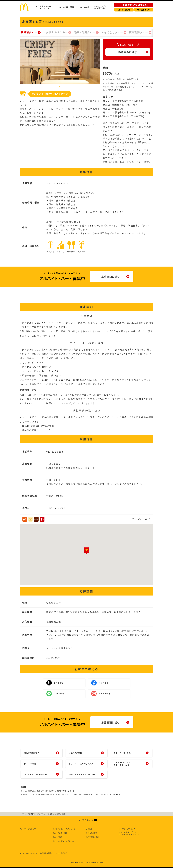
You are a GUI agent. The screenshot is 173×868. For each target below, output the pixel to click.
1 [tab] (60, 87)
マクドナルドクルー (55, 32)
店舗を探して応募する (134, 5)
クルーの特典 (84, 7)
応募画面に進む (128, 52)
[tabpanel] (60, 62)
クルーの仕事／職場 (65, 7)
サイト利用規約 (61, 853)
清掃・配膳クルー (84, 32)
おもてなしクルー (112, 32)
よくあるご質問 (124, 10)
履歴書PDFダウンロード (66, 791)
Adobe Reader (115, 794)
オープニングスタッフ (127, 829)
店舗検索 (89, 829)
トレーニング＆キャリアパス (100, 7)
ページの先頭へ (85, 820)
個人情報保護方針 (47, 853)
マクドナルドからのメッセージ (44, 7)
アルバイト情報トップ (28, 829)
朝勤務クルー (29, 32)
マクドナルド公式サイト (29, 853)
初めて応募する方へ (144, 10)
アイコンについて (142, 519)
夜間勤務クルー (139, 32)
